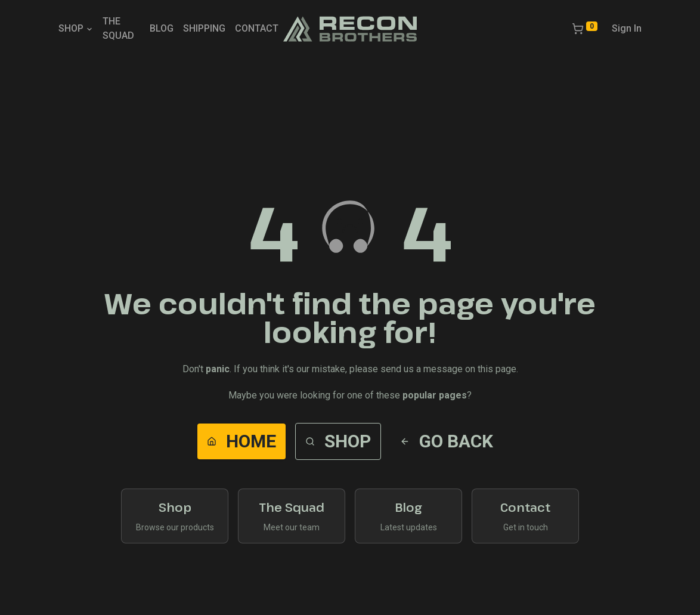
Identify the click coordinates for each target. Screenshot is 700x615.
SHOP (76, 28)
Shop (338, 441)
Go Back (447, 441)
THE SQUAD (118, 28)
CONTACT (257, 28)
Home (241, 441)
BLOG (162, 28)
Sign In (627, 28)
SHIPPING (204, 28)
